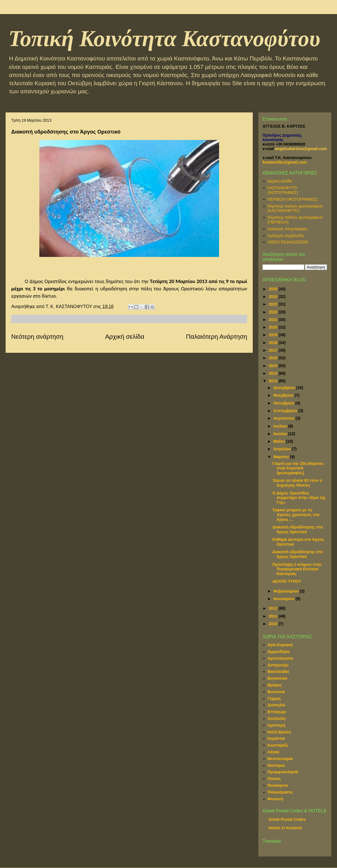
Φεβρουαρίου (286, 591)
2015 (274, 366)
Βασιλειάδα (278, 672)
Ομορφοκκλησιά (283, 772)
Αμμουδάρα (279, 652)
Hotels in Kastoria (285, 828)
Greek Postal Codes (287, 819)
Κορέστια (276, 738)
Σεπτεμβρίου (286, 411)
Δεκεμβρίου (285, 388)
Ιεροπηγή (276, 725)
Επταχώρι (277, 712)
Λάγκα (274, 752)
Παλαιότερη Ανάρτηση (217, 337)
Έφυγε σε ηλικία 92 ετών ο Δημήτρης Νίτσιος (297, 483)
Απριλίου (283, 449)
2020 (274, 327)
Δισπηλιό (276, 705)
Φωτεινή (275, 799)
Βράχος (275, 685)
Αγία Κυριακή (280, 645)
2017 (274, 350)
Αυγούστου (284, 418)
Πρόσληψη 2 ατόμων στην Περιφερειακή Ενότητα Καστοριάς (297, 569)
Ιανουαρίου (284, 599)
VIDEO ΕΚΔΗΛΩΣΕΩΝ (288, 242)
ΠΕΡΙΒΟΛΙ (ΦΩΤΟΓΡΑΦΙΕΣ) (293, 199)
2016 (274, 358)
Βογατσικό (277, 678)
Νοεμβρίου (284, 395)
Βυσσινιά (276, 692)
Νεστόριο (276, 765)
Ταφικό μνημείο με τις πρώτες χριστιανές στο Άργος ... (296, 515)
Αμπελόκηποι (280, 658)
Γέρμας (274, 699)
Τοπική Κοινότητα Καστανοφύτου (164, 39)
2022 (274, 312)
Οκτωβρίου (284, 403)
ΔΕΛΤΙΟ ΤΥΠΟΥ (287, 581)
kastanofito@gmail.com (285, 162)
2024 (274, 297)
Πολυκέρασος (280, 792)
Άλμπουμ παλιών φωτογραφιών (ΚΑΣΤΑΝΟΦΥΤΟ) (295, 208)
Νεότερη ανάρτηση (37, 337)
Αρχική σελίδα (125, 337)
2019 (274, 335)
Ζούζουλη (277, 718)
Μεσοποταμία (280, 759)
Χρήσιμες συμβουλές (286, 236)
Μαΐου (280, 441)
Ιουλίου (281, 426)
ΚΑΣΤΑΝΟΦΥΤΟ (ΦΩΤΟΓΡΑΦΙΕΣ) (283, 190)
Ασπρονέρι (278, 665)
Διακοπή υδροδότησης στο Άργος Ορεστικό (298, 529)
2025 (274, 289)
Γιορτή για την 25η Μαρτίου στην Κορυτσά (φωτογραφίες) (298, 468)
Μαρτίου (282, 457)
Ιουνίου (281, 434)
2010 (274, 624)
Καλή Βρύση (279, 732)
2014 (274, 373)
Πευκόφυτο (278, 785)
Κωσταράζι (278, 745)
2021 (274, 320)
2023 (274, 304)
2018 (274, 343)
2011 (274, 616)
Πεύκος (274, 779)
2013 (274, 381)
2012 (274, 608)
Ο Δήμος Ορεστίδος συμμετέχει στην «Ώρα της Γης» (299, 498)
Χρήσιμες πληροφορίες (288, 229)
